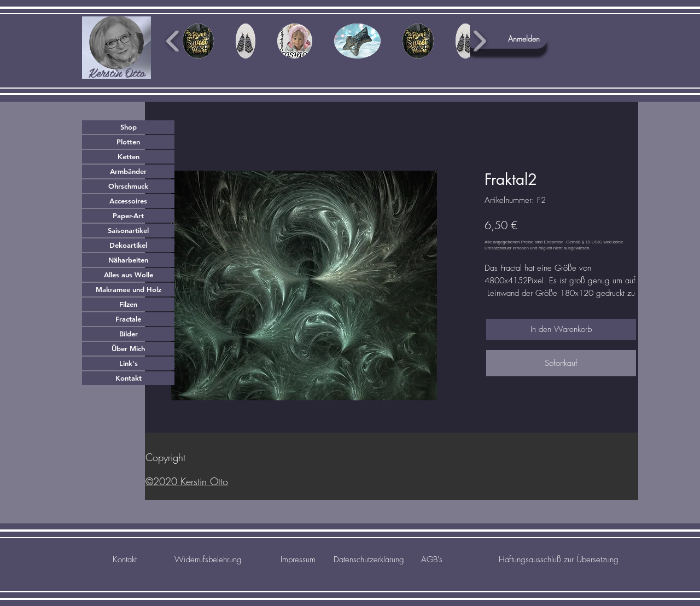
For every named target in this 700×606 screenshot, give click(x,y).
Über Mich (128, 348)
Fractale (128, 319)
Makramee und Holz (129, 289)
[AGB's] (432, 560)
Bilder (129, 334)
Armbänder (128, 171)
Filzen (128, 304)
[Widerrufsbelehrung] (208, 560)
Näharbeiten (128, 260)
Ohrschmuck (128, 186)
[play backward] (173, 41)
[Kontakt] (124, 560)
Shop (129, 127)
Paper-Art (128, 215)
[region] (116, 48)
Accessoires (128, 201)
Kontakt (129, 378)
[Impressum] (298, 560)
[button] (570, 37)
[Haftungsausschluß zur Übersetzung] (559, 560)
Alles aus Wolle (129, 275)
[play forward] (479, 41)
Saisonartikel (128, 230)
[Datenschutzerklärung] (369, 560)
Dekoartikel (128, 245)
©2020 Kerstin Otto (187, 481)
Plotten (128, 142)
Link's (129, 363)
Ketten (129, 156)
